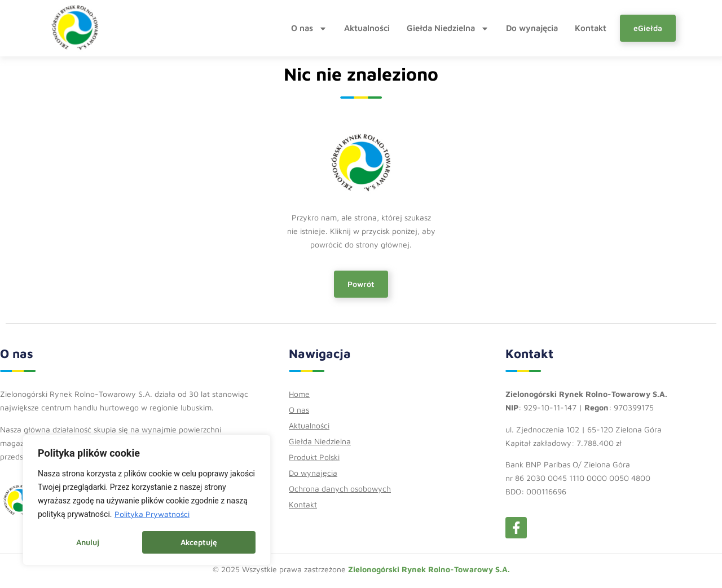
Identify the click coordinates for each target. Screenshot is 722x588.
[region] (147, 501)
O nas (309, 28)
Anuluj (88, 542)
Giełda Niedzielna (448, 28)
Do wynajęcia (532, 28)
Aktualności (367, 28)
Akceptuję (199, 542)
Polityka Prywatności (152, 515)
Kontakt (591, 28)
